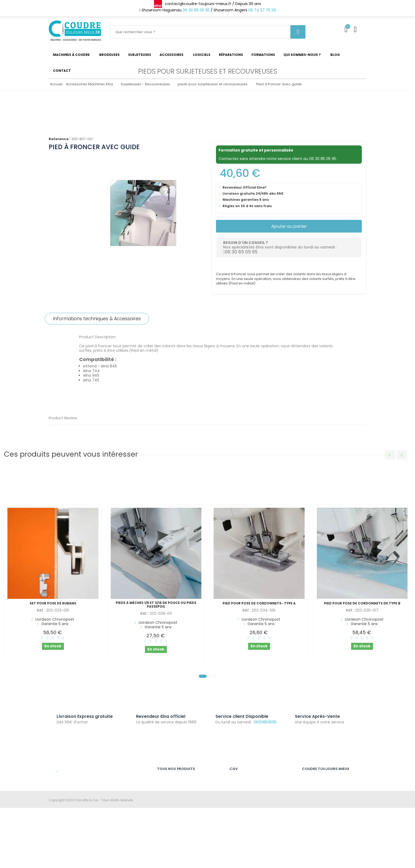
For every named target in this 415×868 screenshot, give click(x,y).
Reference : (60, 139)
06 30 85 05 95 (196, 10)
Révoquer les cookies (246, 807)
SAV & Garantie (314, 790)
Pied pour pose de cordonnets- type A (259, 603)
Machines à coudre (173, 781)
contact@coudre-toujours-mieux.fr (93, 807)
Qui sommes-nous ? (319, 807)
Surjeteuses (166, 790)
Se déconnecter (315, 824)
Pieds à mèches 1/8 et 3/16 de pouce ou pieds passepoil (156, 605)
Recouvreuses (169, 807)
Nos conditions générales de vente (257, 790)
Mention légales (242, 781)
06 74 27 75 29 (262, 10)
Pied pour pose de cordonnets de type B (362, 603)
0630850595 (265, 722)
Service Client (313, 781)
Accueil (55, 84)
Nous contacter (314, 815)
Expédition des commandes (325, 798)
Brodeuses (166, 798)
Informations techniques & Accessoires (97, 319)
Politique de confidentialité (251, 798)
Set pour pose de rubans (53, 603)
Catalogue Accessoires (321, 833)
